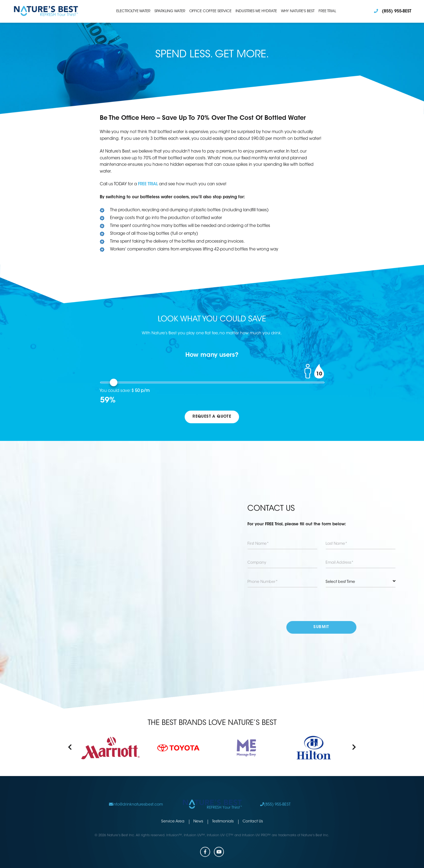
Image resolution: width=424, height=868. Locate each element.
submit (321, 627)
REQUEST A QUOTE (212, 417)
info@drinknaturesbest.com (136, 794)
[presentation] (322, 604)
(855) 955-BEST (275, 794)
